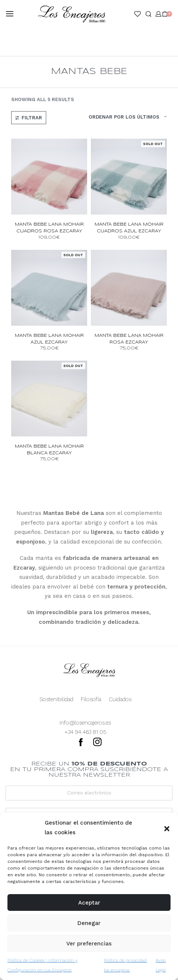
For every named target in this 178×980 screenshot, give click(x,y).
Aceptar (89, 903)
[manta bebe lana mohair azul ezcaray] (49, 288)
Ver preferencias (89, 944)
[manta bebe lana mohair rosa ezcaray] (129, 288)
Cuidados (120, 699)
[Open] (138, 14)
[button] (167, 828)
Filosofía (91, 699)
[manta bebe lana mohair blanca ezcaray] (49, 399)
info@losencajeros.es (85, 723)
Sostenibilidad (56, 699)
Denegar (89, 923)
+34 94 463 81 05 (85, 732)
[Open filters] (29, 118)
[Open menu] (10, 14)
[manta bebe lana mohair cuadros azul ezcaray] (129, 177)
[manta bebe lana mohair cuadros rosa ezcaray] (49, 177)
